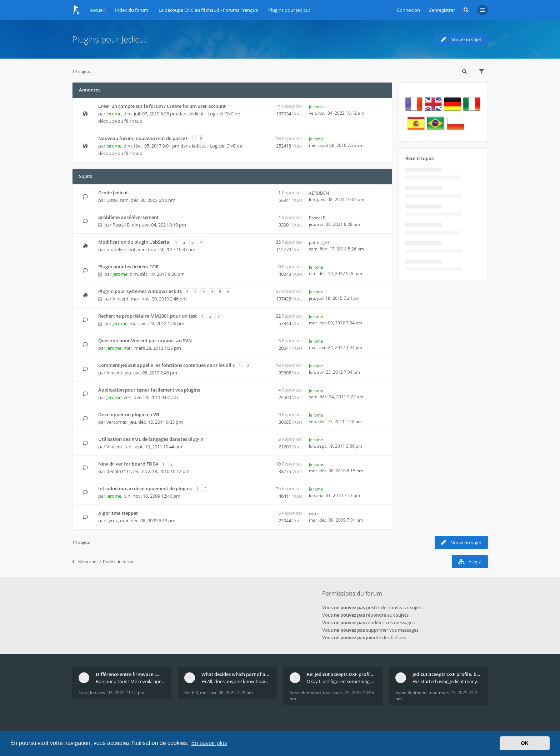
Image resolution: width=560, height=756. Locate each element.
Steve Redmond (305, 693)
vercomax (117, 422)
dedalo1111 (119, 471)
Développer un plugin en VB (129, 414)
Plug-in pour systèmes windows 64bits (140, 291)
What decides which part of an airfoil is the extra (236, 674)
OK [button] (525, 743)
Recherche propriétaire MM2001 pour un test (147, 316)
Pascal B (121, 225)
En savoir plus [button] (209, 743)
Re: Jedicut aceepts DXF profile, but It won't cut (341, 674)
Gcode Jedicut (113, 193)
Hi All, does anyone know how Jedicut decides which (236, 681)
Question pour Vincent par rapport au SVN (145, 340)
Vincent (114, 373)
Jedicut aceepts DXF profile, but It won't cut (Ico (447, 674)
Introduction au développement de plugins (145, 488)
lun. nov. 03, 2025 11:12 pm (117, 693)
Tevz (83, 693)
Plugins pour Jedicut (109, 39)
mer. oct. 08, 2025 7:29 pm (226, 693)
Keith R (191, 693)
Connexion (408, 10)
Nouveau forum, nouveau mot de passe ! (143, 138)
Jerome (114, 114)
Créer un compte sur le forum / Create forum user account (162, 106)
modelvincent (121, 249)
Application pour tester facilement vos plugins (149, 390)
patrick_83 (319, 242)
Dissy (112, 200)
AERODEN (319, 193)
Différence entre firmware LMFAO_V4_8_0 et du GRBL (130, 674)
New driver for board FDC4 (128, 464)
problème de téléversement (128, 217)
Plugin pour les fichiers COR (128, 267)
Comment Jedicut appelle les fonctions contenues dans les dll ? (166, 365)
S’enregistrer (442, 10)
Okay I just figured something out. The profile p (341, 681)
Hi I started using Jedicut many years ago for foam (447, 681)
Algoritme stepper (118, 513)
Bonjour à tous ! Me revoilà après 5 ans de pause (130, 681)
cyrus (112, 521)
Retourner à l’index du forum (103, 561)
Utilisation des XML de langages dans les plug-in (151, 439)
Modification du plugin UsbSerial (134, 242)
